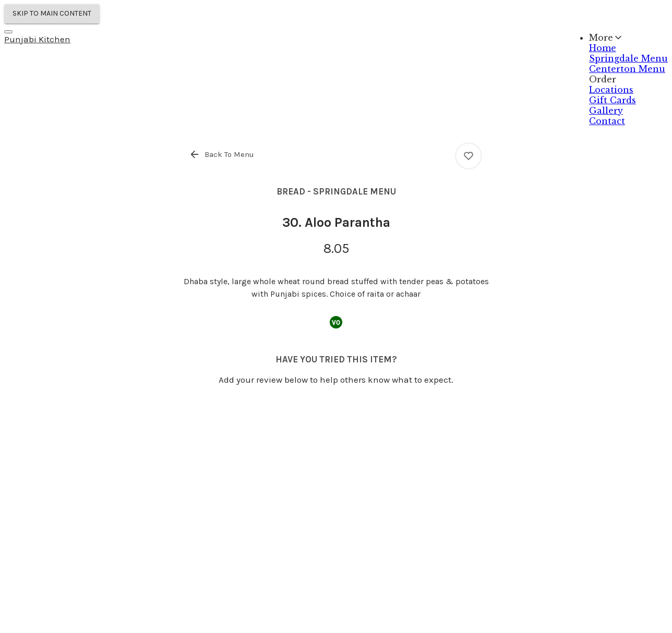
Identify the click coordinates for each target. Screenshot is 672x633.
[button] (223, 154)
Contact (607, 121)
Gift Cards (613, 100)
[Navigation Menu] (8, 32)
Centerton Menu (627, 69)
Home (603, 48)
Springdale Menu (628, 58)
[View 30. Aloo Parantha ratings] (469, 156)
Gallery (606, 111)
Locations (611, 90)
